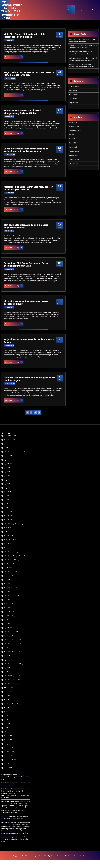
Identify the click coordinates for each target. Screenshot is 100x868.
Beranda (71, 10)
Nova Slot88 (8, 763)
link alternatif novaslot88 (13, 647)
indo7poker (8, 511)
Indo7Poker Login (10, 623)
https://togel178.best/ (12, 687)
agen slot (7, 467)
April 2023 (72, 143)
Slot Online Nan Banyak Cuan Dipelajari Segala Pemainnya (26, 229)
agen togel (8, 667)
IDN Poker (5, 811)
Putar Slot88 (8, 523)
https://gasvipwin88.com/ (13, 639)
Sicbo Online (8, 551)
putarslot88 (8, 463)
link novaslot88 (9, 739)
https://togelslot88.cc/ (12, 579)
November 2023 (75, 127)
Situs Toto (7, 663)
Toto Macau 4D (9, 447)
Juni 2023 (72, 139)
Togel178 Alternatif (11, 595)
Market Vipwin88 (10, 443)
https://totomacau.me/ (12, 651)
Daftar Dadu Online (11, 547)
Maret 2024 (73, 123)
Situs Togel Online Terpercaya (15, 711)
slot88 (6, 455)
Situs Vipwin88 (9, 759)
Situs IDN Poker (9, 499)
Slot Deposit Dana (10, 571)
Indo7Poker (8, 503)
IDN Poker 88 (8, 695)
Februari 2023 (74, 151)
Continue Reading (15, 57)
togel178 (7, 479)
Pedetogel (7, 719)
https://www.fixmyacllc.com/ (14, 563)
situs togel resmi (10, 655)
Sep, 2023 (59, 269)
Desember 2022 (75, 159)
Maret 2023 (73, 147)
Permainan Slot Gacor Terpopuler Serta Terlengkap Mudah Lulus (26, 270)
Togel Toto (8, 715)
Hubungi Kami (81, 10)
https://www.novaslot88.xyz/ (14, 671)
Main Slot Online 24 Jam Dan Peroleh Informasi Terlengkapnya (25, 36)
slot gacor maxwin (10, 751)
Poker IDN (7, 615)
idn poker (7, 487)
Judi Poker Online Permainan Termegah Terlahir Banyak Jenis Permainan (26, 152)
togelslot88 (8, 471)
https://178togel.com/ (12, 683)
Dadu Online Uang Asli (9, 793)
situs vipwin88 (9, 583)
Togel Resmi (8, 707)
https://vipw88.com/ (11, 603)
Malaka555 (8, 575)
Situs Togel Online (10, 643)
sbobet (6, 771)
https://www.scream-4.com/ (14, 459)
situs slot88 (8, 775)
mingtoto (7, 723)
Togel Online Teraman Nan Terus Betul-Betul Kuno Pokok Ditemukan (29, 75)
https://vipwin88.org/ (11, 567)
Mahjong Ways (9, 519)
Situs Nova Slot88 (10, 767)
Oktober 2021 (74, 163)
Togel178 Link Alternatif (12, 659)
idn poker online (9, 495)
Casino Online (74, 86)
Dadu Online (8, 535)
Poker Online (11, 157)
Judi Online (93, 10)
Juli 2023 (72, 135)
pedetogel (8, 539)
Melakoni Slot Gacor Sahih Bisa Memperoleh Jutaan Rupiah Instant (29, 191)
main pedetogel (9, 699)
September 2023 (75, 131)
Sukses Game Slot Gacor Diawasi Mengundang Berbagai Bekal (23, 113)
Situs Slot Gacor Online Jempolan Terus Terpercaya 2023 (26, 309)
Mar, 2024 (59, 35)
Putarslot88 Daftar (11, 743)
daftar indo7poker (10, 611)
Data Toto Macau (10, 543)
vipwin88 (7, 483)
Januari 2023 (73, 155)
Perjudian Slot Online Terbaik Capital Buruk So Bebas (30, 348)
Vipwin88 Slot (9, 587)
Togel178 (7, 591)
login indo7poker (10, 619)
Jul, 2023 (59, 385)
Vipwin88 (7, 475)
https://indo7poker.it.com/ (13, 531)
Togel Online (11, 79)
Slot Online (10, 41)
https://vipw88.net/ (11, 559)
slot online (7, 451)
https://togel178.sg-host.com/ (15, 691)
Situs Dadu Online (21, 801)
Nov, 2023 (59, 74)
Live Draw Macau (10, 627)
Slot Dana (7, 727)
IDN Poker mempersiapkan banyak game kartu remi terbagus (27, 386)
